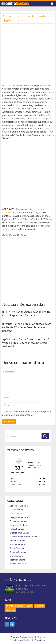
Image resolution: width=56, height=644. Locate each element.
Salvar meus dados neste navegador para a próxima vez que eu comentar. (26, 413)
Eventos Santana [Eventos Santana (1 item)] (15, 606)
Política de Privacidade (35, 640)
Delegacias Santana (19, 517)
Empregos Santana (18, 525)
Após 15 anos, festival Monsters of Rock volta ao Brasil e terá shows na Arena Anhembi (26, 343)
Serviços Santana (18, 552)
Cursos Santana (17, 514)
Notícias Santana (17, 544)
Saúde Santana (17, 548)
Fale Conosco (16, 640)
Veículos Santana (18, 564)
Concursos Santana (19, 506)
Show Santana (16, 556)
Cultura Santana (17, 510)
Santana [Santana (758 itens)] (39, 606)
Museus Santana (17, 541)
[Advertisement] (28, 56)
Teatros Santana (17, 560)
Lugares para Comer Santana (23, 537)
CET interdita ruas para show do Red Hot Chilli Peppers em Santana (27, 314)
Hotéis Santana (17, 529)
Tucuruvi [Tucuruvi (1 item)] (10, 610)
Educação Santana (18, 521)
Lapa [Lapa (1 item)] (29, 606)
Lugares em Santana (19, 533)
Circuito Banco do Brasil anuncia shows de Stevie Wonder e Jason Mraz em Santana (27, 327)
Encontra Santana (19, 637)
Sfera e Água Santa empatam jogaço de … (31, 587)
